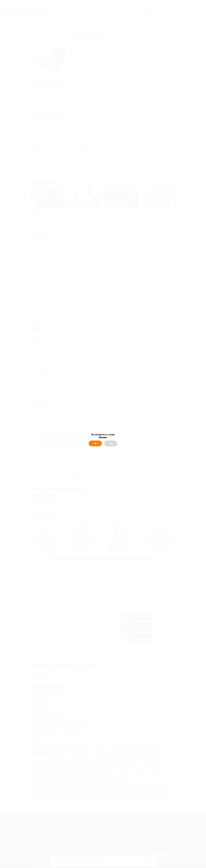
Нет (111, 443)
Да (95, 443)
